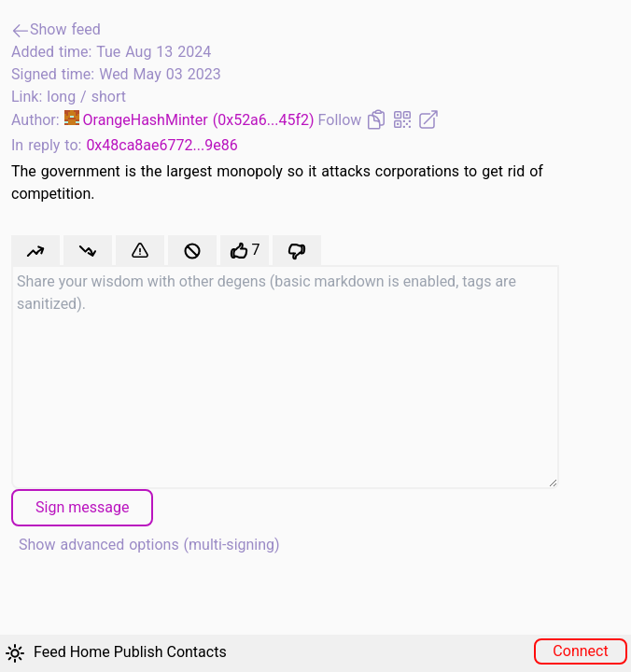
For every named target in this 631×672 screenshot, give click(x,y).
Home (90, 652)
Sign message (82, 507)
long (63, 97)
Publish (139, 652)
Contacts (196, 652)
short (109, 97)
